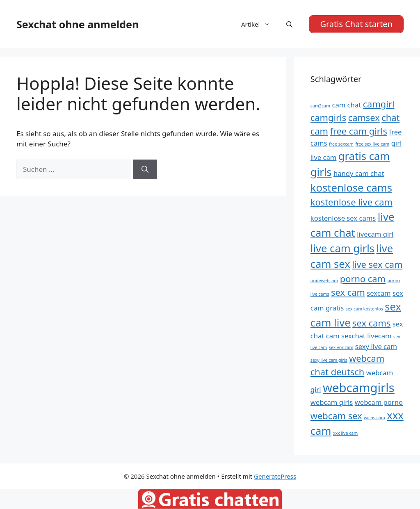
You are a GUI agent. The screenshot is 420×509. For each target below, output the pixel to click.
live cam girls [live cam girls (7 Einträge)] (342, 248)
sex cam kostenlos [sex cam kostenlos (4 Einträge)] (364, 309)
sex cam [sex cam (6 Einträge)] (348, 292)
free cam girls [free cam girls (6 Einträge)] (358, 131)
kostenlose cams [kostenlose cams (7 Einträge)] (351, 188)
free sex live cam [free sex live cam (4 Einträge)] (373, 144)
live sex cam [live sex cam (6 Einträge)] (377, 264)
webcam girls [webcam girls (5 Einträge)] (332, 402)
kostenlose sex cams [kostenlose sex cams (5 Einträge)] (343, 218)
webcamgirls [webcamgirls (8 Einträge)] (359, 388)
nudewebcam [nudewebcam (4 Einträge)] (324, 281)
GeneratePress (275, 476)
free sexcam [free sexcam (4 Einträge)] (341, 144)
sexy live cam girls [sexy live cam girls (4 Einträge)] (329, 360)
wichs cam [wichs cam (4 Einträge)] (374, 418)
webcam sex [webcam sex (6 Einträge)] (336, 416)
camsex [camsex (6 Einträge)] (364, 118)
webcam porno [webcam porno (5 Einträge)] (379, 402)
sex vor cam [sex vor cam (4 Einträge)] (341, 347)
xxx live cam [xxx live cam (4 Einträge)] (345, 433)
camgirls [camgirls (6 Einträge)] (328, 118)
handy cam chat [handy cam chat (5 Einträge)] (359, 173)
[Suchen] (145, 169)
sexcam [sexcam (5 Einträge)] (379, 293)
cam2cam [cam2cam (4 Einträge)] (320, 106)
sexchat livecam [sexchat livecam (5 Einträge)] (366, 336)
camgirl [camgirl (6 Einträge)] (379, 104)
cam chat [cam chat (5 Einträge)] (346, 105)
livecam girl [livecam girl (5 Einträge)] (375, 234)
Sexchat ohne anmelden (78, 24)
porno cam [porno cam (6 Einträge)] (363, 279)
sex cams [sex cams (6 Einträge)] (371, 323)
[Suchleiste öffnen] (289, 24)
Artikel (260, 24)
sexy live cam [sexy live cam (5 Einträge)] (376, 346)
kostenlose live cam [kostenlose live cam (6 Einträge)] (352, 202)
